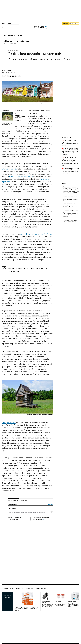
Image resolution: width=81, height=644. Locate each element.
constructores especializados (21, 176)
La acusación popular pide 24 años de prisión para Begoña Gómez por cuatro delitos (70, 220)
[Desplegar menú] (3, 27)
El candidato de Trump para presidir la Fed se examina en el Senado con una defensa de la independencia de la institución (70, 151)
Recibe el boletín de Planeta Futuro (19, 500)
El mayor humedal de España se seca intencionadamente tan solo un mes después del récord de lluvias (71, 199)
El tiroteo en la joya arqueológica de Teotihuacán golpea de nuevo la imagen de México (70, 143)
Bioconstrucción (41, 512)
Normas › (50, 504)
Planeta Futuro (15, 36)
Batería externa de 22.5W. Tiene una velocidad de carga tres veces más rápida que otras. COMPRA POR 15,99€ (47, 605)
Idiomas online (30, 588)
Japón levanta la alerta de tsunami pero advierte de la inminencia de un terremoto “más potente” (70, 206)
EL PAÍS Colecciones (41, 588)
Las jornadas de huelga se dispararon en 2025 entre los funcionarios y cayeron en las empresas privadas (70, 171)
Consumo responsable (30, 512)
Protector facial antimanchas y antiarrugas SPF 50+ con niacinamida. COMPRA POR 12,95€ (27, 609)
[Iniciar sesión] (74, 24)
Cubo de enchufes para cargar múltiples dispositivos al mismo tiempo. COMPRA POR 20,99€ (74, 604)
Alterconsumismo (17, 41)
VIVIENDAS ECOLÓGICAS (14, 51)
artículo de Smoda (9, 169)
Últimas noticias (67, 138)
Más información (13, 521)
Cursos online (20, 588)
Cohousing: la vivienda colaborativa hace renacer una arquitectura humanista (20, 117)
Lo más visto (65, 184)
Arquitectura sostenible (18, 512)
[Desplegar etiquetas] (52, 512)
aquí (43, 519)
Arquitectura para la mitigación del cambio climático (7, 123)
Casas (10, 512)
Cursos (12, 588)
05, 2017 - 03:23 (10, 72)
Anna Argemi (6, 70)
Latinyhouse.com (9, 423)
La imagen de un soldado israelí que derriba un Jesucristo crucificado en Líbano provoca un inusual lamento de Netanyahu (71, 213)
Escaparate (5, 588)
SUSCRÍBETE (66, 23)
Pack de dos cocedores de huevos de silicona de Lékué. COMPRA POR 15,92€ (60, 604)
